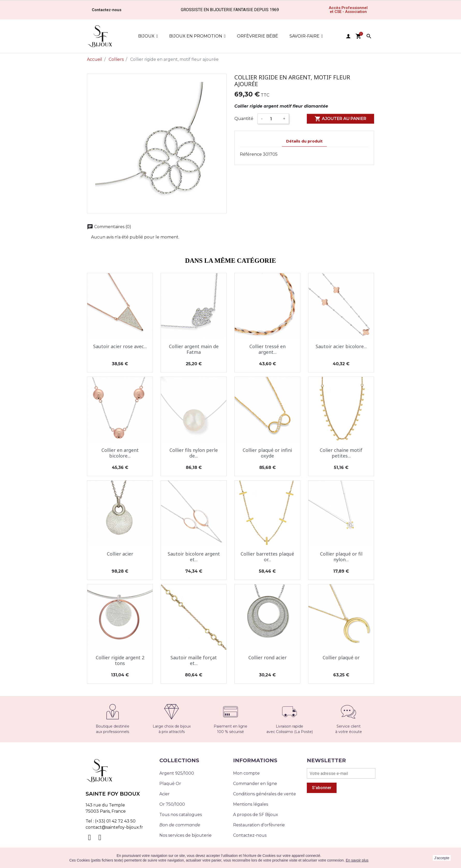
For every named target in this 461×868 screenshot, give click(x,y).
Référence (251, 154)
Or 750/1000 (172, 804)
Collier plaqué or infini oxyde (267, 453)
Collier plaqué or (341, 657)
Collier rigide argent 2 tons (120, 660)
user (348, 36)
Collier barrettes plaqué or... (267, 557)
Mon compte (246, 773)
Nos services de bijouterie (185, 835)
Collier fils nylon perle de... (194, 453)
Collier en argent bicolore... (120, 453)
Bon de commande (180, 825)
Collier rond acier (267, 657)
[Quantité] (273, 119)
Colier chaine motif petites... (341, 453)
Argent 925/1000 (177, 773)
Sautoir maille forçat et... (194, 660)
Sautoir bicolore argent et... (194, 557)
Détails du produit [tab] (304, 141)
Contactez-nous (250, 835)
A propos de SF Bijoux (256, 815)
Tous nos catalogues (181, 815)
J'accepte (442, 858)
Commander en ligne (255, 784)
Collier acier (120, 554)
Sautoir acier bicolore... (341, 346)
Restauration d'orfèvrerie (259, 825)
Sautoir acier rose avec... (120, 346)
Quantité (244, 119)
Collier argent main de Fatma (194, 349)
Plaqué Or (170, 784)
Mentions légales (251, 804)
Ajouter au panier (340, 119)
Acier (165, 794)
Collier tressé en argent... (267, 349)
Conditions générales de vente (265, 794)
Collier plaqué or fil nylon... (341, 557)
